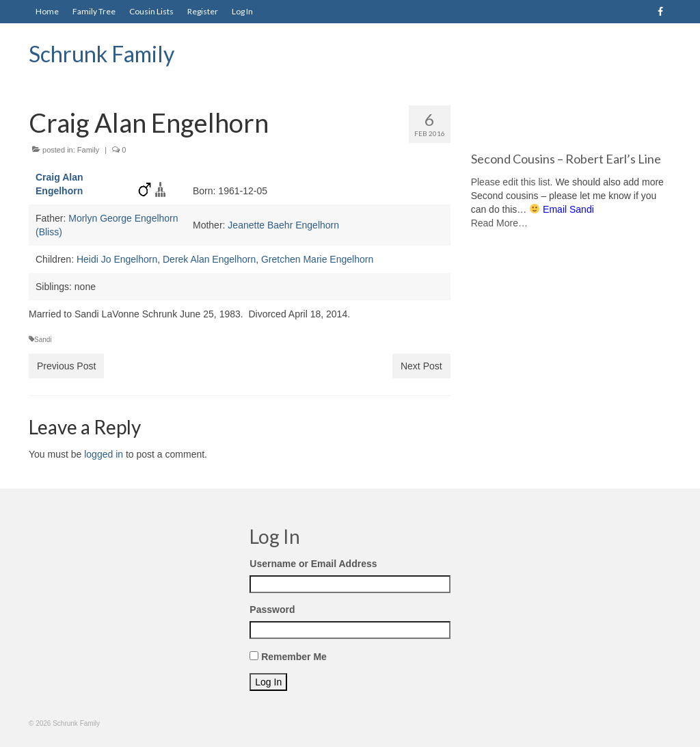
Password (272, 610)
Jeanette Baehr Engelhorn (283, 225)
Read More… (499, 223)
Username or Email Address (313, 564)
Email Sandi (568, 209)
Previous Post (66, 366)
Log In (268, 682)
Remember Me (294, 657)
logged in (104, 454)
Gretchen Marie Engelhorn (317, 259)
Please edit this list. (512, 182)
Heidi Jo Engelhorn (117, 259)
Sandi (43, 340)
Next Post (421, 366)
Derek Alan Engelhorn (209, 259)
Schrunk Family (102, 54)
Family (88, 150)
